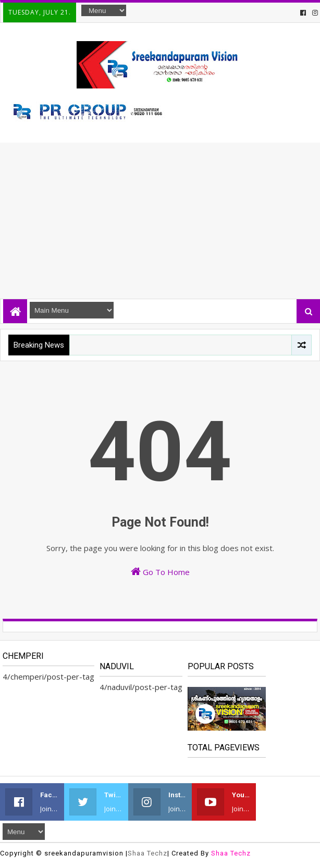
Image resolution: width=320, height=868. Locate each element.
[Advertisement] (160, 221)
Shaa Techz (147, 853)
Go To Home (160, 572)
